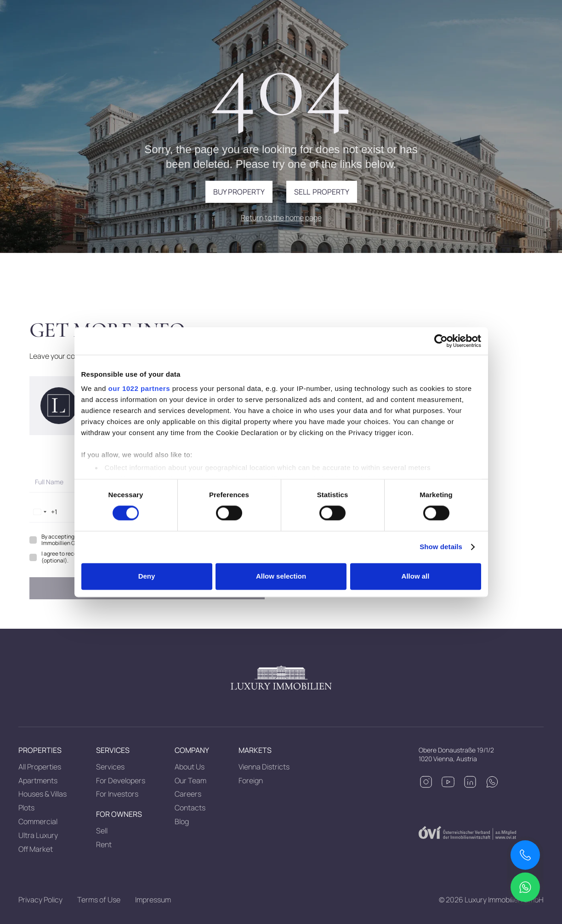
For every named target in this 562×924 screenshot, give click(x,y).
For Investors (117, 794)
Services (110, 767)
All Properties (40, 767)
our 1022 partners (139, 388)
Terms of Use (99, 900)
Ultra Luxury (38, 835)
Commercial (38, 821)
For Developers (121, 781)
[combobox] (43, 512)
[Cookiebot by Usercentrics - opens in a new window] (441, 341)
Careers (188, 794)
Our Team (190, 781)
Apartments (38, 781)
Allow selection (281, 576)
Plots (26, 808)
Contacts (190, 808)
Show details (441, 547)
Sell (102, 831)
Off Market (36, 849)
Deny (147, 576)
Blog (182, 821)
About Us (190, 767)
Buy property (239, 192)
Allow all (416, 576)
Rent (104, 844)
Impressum (153, 900)
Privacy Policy (40, 900)
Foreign (251, 781)
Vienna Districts (264, 767)
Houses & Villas (43, 794)
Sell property (322, 192)
